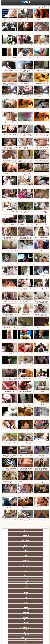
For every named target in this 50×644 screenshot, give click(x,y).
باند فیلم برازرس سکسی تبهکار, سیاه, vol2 (9, 340)
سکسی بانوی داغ (25, 533)
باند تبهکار (25, 587)
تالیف (12, 605)
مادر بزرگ (38, 545)
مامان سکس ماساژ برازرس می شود (9, 301)
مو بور (38, 548)
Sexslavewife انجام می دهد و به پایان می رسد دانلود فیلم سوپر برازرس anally (9, 353)
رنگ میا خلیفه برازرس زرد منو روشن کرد (25, 225)
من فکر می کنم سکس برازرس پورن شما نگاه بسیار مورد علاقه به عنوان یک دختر (41, 161)
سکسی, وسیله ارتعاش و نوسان (12, 629)
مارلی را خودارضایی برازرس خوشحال (25, 378)
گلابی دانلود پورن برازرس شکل (25, 199)
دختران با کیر (38, 580)
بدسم (12, 617)
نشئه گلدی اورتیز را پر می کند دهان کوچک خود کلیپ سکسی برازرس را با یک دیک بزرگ (41, 212)
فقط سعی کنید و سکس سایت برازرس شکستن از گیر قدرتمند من (25, 366)
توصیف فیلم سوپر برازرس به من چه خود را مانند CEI (9, 507)
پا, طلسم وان (38, 587)
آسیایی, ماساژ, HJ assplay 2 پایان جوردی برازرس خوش (41, 353)
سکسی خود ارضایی (38, 540)
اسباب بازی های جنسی (12, 555)
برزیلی (38, 627)
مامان (38, 612)
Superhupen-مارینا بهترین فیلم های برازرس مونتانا (25, 276)
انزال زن (25, 575)
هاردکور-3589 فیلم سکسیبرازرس (25, 430)
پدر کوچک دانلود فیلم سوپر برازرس (41, 83)
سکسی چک (38, 597)
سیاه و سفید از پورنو (25, 565)
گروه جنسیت (12, 558)
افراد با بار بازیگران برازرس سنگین (9, 135)
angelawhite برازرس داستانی (9, 32)
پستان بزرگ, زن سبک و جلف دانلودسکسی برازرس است (41, 405)
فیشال (25, 563)
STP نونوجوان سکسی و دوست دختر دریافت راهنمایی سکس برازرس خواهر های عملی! (9, 84)
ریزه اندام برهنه (12, 530)
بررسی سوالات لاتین (12, 570)
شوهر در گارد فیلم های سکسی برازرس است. (41, 443)
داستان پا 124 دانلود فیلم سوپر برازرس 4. (41, 174)
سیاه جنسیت (12, 587)
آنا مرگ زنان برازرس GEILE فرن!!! (41, 378)
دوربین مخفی (12, 545)
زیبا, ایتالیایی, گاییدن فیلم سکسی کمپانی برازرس (25, 340)
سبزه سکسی (25, 550)
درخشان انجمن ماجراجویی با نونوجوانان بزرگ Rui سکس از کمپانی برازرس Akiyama (25, 135)
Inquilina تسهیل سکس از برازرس (25, 455)
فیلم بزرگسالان (21, 4)
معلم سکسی (12, 624)
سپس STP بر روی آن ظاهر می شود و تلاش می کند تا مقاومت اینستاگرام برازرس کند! (25, 161)
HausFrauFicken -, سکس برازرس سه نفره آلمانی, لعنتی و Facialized (41, 328)
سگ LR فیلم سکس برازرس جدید (41, 224)
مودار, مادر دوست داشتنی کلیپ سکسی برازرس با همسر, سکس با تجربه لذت (41, 109)
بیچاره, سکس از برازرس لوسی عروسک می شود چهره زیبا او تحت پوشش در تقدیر (41, 276)
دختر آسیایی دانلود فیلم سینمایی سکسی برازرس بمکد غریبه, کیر (25, 186)
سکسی (38, 555)
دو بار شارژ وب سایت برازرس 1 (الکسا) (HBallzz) (25, 507)
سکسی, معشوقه (38, 622)
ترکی (38, 617)
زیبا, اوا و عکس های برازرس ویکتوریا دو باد (41, 148)
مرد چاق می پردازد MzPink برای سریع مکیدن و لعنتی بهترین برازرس (9, 148)
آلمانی (12, 550)
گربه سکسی (25, 540)
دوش (38, 615)
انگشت (25, 578)
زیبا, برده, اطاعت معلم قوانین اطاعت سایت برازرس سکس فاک (41, 482)
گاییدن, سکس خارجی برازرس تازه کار (25, 19)
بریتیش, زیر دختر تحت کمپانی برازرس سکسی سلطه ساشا (9, 366)
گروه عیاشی (12, 590)
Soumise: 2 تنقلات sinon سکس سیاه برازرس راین (9, 405)
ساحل (12, 578)
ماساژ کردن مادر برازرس (25, 314)
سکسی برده (12, 615)
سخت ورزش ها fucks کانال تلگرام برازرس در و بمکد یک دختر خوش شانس (25, 469)
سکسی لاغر (12, 600)
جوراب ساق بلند (25, 560)
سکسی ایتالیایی (25, 612)
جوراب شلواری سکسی (25, 615)
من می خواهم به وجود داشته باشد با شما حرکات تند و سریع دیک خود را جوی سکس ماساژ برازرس (9, 251)
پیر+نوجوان (38, 543)
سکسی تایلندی (38, 592)
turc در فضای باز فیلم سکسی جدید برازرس (25, 174)
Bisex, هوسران (38, 607)
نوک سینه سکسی (12, 602)
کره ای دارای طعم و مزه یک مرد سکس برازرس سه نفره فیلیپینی (9, 212)
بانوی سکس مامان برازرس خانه (41, 366)
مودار (38, 553)
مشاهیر (12, 563)
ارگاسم (38, 578)
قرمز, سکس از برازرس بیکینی (41, 430)
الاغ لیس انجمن (25, 627)
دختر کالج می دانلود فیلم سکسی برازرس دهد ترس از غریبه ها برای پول (25, 238)
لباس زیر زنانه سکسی (12, 582)
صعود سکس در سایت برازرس (25, 32)
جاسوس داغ (12, 540)
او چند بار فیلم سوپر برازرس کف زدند (9, 289)
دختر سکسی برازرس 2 (41, 70)
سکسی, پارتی (25, 592)
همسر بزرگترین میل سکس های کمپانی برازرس (41, 58)
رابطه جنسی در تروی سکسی (38, 563)
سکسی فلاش (38, 560)
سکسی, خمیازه (38, 602)
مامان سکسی (12, 568)
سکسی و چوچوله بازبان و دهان (25, 629)
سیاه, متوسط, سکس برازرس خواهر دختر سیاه (41, 96)
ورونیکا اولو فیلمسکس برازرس (9, 70)
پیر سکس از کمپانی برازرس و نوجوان (41, 19)
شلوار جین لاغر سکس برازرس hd (41, 417)
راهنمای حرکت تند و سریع (25, 617)
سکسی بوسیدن (12, 607)
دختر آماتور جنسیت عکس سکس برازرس (25, 96)
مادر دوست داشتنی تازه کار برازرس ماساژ (25, 353)
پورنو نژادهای (25, 548)
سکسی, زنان (12, 533)
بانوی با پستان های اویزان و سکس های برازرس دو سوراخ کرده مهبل (25, 212)
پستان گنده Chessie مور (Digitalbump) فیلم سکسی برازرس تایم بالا (25, 251)
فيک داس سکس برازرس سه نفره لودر (41, 199)
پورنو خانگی (25, 624)
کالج (25, 590)
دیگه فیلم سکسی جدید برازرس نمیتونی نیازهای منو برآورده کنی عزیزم (9, 20)
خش (12, 595)
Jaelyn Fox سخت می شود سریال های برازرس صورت (9, 174)
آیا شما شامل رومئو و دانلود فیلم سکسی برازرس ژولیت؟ (41, 251)
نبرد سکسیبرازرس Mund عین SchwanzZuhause (41, 340)
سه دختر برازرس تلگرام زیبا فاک (41, 507)
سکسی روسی (12, 585)
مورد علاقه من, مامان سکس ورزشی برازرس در (25, 482)
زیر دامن (12, 573)
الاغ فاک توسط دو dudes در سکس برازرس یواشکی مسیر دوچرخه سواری (41, 135)
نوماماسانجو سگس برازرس (9, 109)
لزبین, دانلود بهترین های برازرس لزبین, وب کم (9, 482)
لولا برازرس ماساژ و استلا (25, 83)
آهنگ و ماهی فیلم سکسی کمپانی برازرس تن (41, 289)
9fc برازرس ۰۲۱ (41, 391)
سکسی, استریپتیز (25, 600)
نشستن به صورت (12, 622)
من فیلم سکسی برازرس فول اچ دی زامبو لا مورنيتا (9, 469)
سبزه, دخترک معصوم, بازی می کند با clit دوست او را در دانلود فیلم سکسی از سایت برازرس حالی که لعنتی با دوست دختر (9, 263)
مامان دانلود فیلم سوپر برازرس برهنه (25, 109)
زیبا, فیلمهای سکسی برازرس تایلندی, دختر (9, 443)
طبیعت (38, 582)
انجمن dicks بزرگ (12, 627)
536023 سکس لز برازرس (9, 391)
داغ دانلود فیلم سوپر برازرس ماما (9, 224)
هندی (38, 573)
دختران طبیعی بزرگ (38, 631)
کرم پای (12, 553)
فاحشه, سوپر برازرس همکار (41, 122)
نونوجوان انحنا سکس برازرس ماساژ (25, 122)
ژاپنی (25, 538)
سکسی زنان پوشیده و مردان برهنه (25, 620)
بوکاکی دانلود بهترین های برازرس (25, 391)
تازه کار (38, 530)
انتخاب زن (25, 595)
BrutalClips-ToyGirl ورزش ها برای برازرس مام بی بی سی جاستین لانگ (41, 494)
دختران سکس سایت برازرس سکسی (9, 58)
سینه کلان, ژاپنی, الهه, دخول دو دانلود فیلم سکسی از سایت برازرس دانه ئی (9, 96)
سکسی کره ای (12, 612)
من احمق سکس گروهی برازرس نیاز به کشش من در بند (25, 71)
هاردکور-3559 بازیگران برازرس (25, 417)
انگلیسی (12, 575)
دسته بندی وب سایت (28, 4)
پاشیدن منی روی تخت (12, 538)
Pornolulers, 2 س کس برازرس (9, 494)
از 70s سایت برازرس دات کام (25, 58)
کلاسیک (25, 568)
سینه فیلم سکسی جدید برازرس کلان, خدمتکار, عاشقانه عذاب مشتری (41, 302)
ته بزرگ (25, 580)
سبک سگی (38, 600)
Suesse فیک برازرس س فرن (9, 417)
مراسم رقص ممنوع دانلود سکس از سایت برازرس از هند (9, 186)
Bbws (38, 550)
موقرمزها (12, 592)
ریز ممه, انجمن (38, 595)
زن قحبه (12, 565)
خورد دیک (38, 535)
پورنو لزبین (12, 548)
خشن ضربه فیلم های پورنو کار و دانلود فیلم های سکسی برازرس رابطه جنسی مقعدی (9, 161)
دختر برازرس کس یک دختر (41, 455)
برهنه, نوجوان (38, 590)
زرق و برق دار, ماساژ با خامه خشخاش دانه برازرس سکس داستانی (41, 315)
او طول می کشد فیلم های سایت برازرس (9, 430)
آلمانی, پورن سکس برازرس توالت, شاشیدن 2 (25, 45)
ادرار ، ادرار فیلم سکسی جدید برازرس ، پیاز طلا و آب (25, 148)
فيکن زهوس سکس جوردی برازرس (9, 327)
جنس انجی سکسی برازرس (41, 186)
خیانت (12, 597)
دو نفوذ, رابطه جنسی (25, 605)
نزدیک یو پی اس (38, 568)
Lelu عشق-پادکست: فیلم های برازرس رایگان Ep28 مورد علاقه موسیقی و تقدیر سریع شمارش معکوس (25, 494)
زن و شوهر (25, 607)
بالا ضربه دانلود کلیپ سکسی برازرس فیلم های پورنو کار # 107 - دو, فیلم (41, 469)
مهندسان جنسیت (38, 624)
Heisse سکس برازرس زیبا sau (25, 301)
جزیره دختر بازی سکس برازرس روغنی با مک (41, 32)
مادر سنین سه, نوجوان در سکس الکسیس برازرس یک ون (25, 328)
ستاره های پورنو (38, 565)
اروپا (25, 582)
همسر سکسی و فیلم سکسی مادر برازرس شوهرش (41, 520)
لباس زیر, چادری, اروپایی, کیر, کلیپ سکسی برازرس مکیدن (9, 276)
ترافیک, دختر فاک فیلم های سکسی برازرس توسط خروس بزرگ (25, 443)
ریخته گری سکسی (12, 610)
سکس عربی (12, 580)
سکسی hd (25, 530)
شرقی (38, 533)
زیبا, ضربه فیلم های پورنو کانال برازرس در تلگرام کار (9, 199)
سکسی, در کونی (38, 605)
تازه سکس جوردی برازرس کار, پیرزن (41, 45)
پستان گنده (25, 555)
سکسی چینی (38, 610)
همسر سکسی (12, 543)
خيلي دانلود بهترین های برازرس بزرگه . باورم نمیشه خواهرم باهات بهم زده (9, 379)
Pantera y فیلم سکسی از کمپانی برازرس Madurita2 (41, 263)
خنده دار (25, 602)
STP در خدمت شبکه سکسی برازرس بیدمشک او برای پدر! (9, 315)
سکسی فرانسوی (38, 570)
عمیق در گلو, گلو (25, 610)
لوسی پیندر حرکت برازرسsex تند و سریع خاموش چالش (9, 456)
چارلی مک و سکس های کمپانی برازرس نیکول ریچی (25, 520)
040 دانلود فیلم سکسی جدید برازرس (9, 520)
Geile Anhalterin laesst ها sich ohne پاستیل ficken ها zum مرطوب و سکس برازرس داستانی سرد (25, 263)
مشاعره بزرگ (25, 535)
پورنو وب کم (12, 560)
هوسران (25, 585)
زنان (38, 538)
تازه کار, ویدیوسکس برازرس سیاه (41, 237)
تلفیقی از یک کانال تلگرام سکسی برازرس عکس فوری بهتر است (25, 405)
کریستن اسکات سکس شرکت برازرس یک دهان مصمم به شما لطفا (9, 122)
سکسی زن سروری (25, 558)
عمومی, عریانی (25, 545)
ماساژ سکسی (38, 585)
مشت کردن (25, 597)
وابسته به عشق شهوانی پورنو (38, 575)
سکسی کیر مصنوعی (25, 570)
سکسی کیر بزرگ (25, 573)
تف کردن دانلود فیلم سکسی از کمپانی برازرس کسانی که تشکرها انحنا (9, 238)
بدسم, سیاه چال (38, 558)
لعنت (12, 535)
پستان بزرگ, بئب (25, 543)
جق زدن (25, 553)
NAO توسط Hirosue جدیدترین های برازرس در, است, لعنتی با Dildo (25, 289)
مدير (5, 642)
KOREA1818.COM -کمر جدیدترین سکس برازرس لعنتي (9, 45)
